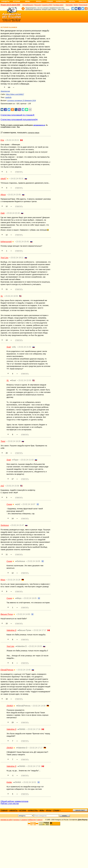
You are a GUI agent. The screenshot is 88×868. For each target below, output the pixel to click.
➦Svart (13, 380)
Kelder (9, 782)
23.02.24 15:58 (13, 486)
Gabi (3, 213)
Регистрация (83, 5)
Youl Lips (4, 258)
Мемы (28, 1)
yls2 (2, 486)
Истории (16, 1)
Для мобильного (28, 5)
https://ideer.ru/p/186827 (15, 94)
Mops (3, 580)
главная (4, 810)
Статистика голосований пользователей (18, 120)
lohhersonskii (6, 242)
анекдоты (13, 810)
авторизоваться (39, 125)
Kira (2, 140)
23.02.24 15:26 (14, 580)
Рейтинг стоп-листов (10, 804)
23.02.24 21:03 (27, 460)
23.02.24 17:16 (34, 729)
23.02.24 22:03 (25, 380)
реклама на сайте (6, 820)
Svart (9, 347)
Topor (3, 441)
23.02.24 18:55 (12, 296)
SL (2, 296)
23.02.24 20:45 (23, 242)
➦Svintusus (20, 561)
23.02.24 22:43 (13, 213)
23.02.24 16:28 (14, 441)
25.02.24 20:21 (13, 140)
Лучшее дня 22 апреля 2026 (10, 5)
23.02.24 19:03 (35, 646)
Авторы (72, 1)
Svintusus (5, 525)
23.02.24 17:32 (34, 766)
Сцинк (9, 504)
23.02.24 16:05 (34, 561)
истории (23, 810)
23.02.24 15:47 (18, 525)
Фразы (39, 1)
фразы (49, 810)
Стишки (50, 1)
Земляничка (5, 91)
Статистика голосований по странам (17, 115)
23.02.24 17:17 (40, 630)
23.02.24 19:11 (17, 258)
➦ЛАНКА (21, 729)
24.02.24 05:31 (17, 179)
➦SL (14, 347)
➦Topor (15, 460)
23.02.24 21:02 (25, 347)
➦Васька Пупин (24, 630)
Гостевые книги (58, 5)
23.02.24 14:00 (24, 614)
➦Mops (18, 598)
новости (40, 820)
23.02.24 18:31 (30, 782)
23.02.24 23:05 (14, 195)
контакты (17, 820)
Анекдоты (5, 1)
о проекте (24, 820)
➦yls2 (18, 504)
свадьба (8, 97)
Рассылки (38, 5)
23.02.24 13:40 (24, 670)
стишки (56, 810)
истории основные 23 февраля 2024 (22, 100)
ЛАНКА (10, 706)
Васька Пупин (7, 614)
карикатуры (33, 810)
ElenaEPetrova (7, 670)
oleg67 (3, 179)
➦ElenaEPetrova (23, 706)
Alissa (3, 195)
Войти (76, 5)
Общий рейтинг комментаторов (14, 801)
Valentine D (11, 630)
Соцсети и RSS (47, 5)
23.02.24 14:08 (39, 706)
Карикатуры (61, 1)
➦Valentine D (21, 646)
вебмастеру (32, 820)
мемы (42, 810)
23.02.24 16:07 (29, 504)
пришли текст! (80, 810)
